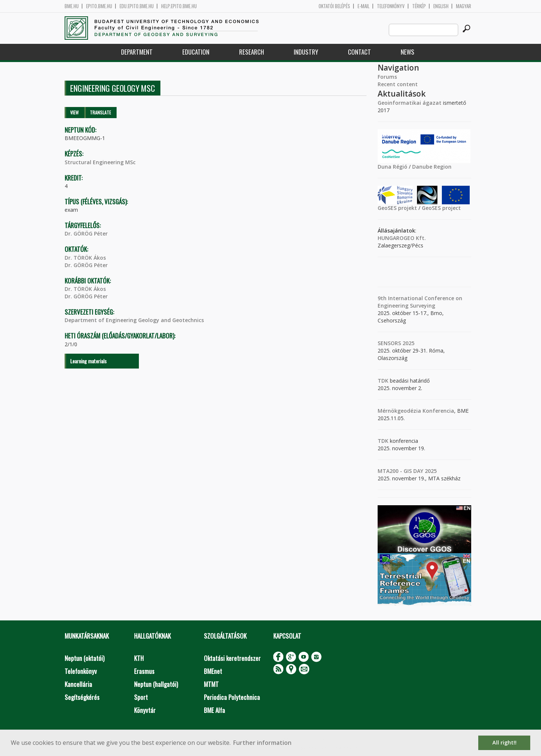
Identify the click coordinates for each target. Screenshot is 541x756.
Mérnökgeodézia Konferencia (416, 411)
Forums (387, 77)
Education (196, 52)
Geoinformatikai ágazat (410, 103)
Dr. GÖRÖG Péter (86, 233)
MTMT (211, 684)
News (408, 52)
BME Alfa (214, 710)
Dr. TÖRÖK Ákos (85, 258)
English (441, 6)
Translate (100, 112)
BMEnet (213, 671)
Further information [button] (262, 743)
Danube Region (432, 167)
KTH (139, 658)
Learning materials (88, 361)
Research (252, 52)
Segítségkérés (82, 697)
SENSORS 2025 (396, 343)
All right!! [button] (504, 742)
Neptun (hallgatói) (156, 684)
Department (137, 52)
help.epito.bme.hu (179, 6)
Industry (306, 52)
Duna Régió (392, 167)
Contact (359, 52)
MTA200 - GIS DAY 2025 (407, 471)
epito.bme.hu (99, 6)
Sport (141, 697)
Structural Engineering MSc (100, 162)
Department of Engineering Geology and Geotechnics (134, 320)
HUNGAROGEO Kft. (402, 238)
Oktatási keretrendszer (232, 658)
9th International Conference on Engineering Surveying (420, 302)
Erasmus (144, 671)
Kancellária (78, 684)
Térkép (419, 6)
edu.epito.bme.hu (137, 6)
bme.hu (72, 6)
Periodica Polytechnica (232, 697)
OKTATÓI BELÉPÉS (334, 6)
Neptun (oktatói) (84, 658)
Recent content (398, 84)
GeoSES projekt (397, 208)
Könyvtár (145, 710)
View (74, 112)
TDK (383, 381)
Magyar (464, 6)
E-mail (364, 6)
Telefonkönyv (391, 6)
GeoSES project (441, 208)
